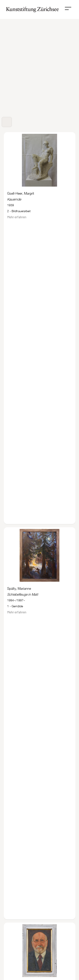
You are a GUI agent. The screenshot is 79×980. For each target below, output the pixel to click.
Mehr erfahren (17, 217)
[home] (31, 9)
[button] (68, 8)
